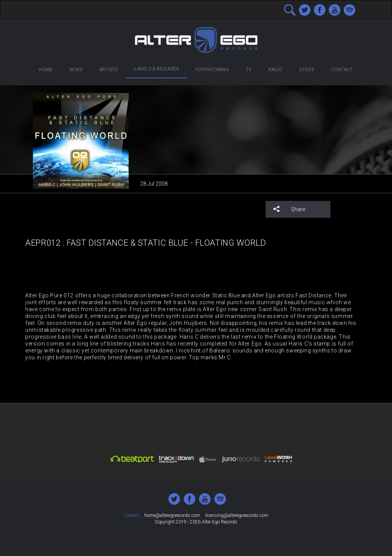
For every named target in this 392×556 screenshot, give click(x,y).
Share (289, 209)
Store (307, 70)
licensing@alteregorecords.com (237, 515)
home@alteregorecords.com (172, 515)
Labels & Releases (157, 69)
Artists (109, 70)
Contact (342, 70)
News (76, 70)
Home (46, 70)
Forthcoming (212, 70)
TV (249, 70)
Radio (275, 70)
